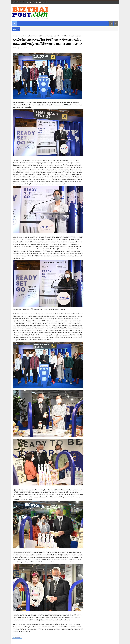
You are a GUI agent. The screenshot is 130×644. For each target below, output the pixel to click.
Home (15, 36)
